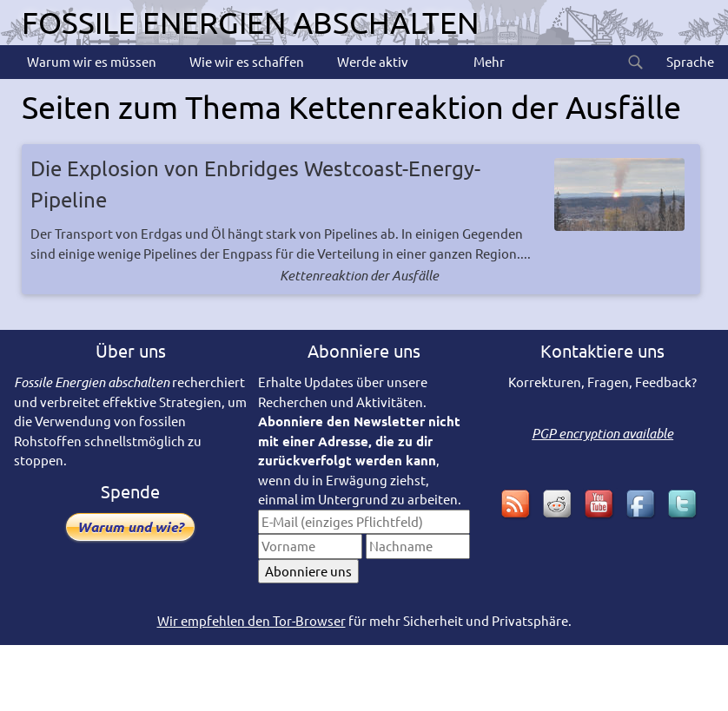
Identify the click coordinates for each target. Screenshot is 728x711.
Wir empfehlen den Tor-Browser (251, 620)
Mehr (488, 61)
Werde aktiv (371, 61)
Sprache (689, 61)
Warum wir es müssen (90, 61)
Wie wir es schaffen (245, 61)
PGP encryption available (602, 433)
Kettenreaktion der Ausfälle (359, 275)
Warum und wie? (130, 527)
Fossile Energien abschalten (250, 22)
